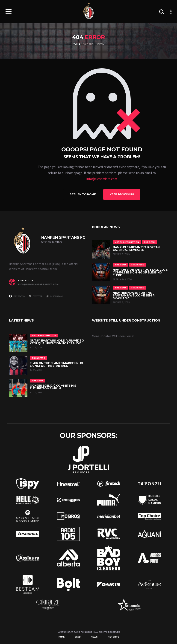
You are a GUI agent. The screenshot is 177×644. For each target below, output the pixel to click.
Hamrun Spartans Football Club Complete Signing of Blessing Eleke (140, 272)
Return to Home (80, 194)
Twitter (36, 296)
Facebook (17, 296)
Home (61, 636)
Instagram (54, 296)
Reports (114, 636)
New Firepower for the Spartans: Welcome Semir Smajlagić (134, 295)
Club (78, 636)
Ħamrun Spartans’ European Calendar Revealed (136, 248)
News (94, 636)
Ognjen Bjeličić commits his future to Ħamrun (53, 386)
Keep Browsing (125, 194)
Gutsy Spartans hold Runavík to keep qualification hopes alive (57, 341)
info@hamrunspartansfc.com (38, 284)
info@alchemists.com (102, 179)
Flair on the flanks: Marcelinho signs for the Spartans (56, 364)
